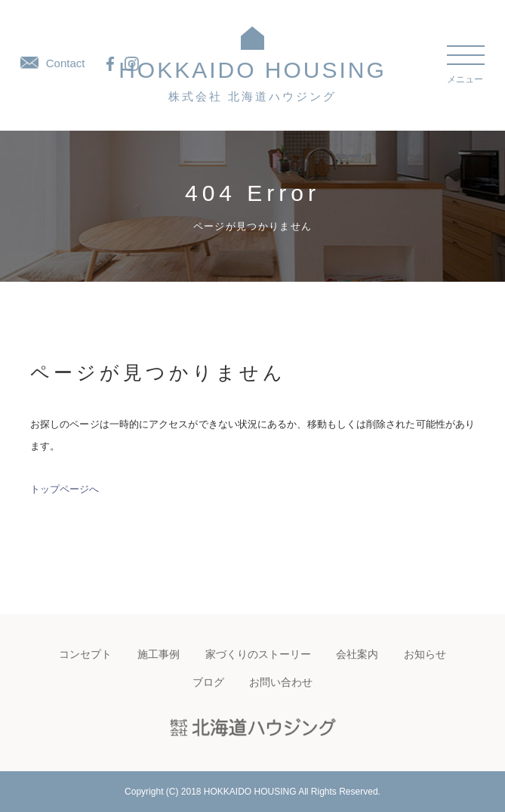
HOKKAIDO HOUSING (252, 80)
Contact (53, 63)
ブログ (208, 682)
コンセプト (85, 654)
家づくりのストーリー (258, 654)
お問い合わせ (281, 682)
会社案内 (357, 654)
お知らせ (425, 654)
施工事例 (159, 654)
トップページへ (65, 489)
